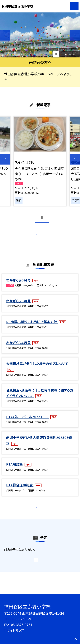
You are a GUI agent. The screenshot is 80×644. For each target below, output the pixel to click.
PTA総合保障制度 (20, 489)
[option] (40, 35)
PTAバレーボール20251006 (28, 421)
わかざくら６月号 (19, 284)
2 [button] (70, 54)
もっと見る (38, 236)
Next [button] (75, 35)
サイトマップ (15, 630)
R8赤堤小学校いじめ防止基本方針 (32, 326)
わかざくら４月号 (19, 347)
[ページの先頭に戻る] (75, 640)
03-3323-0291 (22, 619)
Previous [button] (5, 35)
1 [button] (66, 54)
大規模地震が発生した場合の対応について (37, 368)
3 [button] (73, 54)
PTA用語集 (15, 468)
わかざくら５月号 (19, 305)
